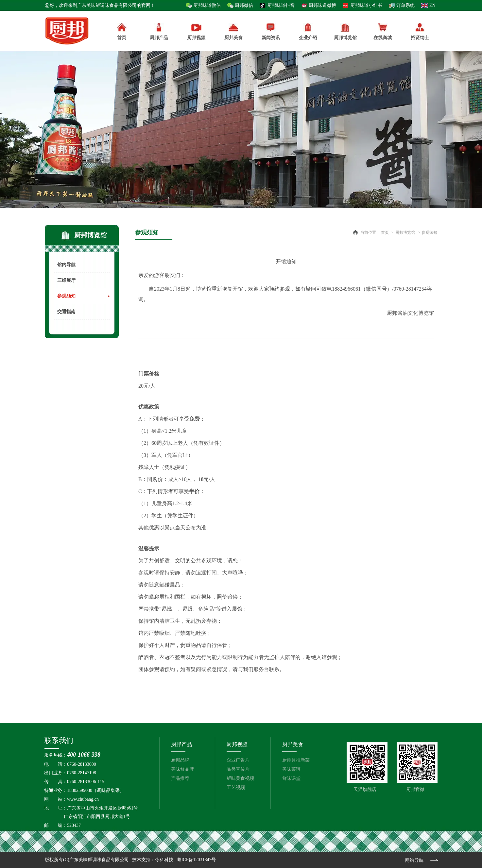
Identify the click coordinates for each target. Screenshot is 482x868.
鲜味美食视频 (240, 778)
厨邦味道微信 (207, 5)
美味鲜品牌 (182, 769)
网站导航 (414, 860)
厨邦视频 (237, 744)
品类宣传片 (238, 769)
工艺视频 (236, 788)
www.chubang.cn (83, 799)
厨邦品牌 (180, 760)
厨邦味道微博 (322, 5)
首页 (385, 233)
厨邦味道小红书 (366, 5)
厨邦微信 (244, 5)
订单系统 (405, 5)
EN (432, 5)
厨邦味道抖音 (281, 5)
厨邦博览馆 (405, 233)
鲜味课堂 (291, 778)
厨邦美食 (293, 744)
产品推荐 (180, 778)
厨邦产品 (159, 32)
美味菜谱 (291, 769)
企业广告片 (238, 760)
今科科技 (164, 860)
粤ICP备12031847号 (197, 860)
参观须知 (429, 233)
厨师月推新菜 (296, 760)
